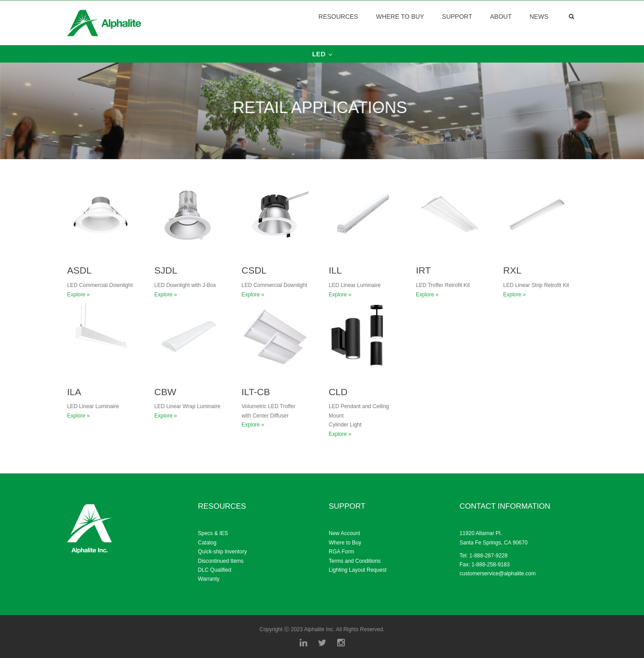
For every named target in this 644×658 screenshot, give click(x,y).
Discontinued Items (221, 561)
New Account (344, 533)
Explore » (78, 295)
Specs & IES (213, 533)
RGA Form (341, 552)
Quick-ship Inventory (222, 552)
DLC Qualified (215, 570)
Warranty (209, 579)
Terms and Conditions (355, 561)
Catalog (207, 543)
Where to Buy (345, 543)
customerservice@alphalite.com (498, 574)
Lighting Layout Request (358, 570)
